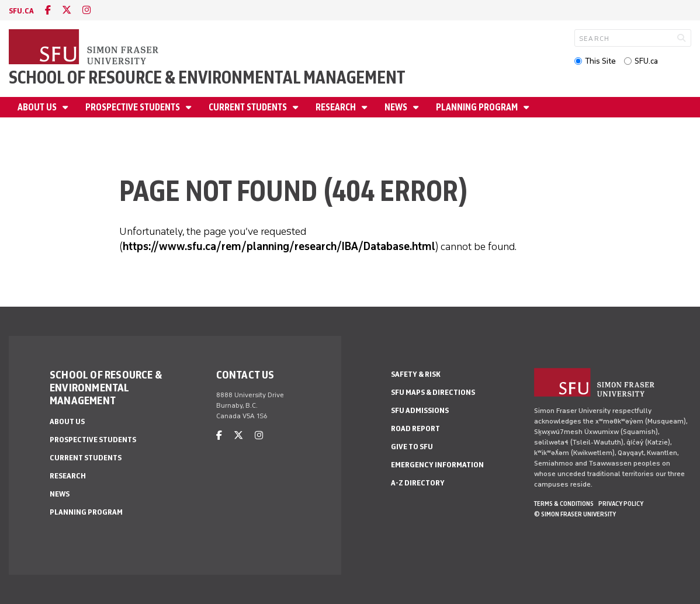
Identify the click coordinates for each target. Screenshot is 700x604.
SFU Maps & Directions (433, 392)
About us (38, 107)
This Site (600, 61)
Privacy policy (621, 504)
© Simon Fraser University (575, 514)
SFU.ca (646, 61)
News (397, 107)
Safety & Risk (416, 374)
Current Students (249, 107)
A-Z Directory (418, 483)
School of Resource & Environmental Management (207, 77)
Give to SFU (412, 447)
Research (337, 107)
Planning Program (478, 107)
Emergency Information (437, 465)
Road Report (415, 428)
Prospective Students (134, 107)
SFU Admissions (420, 410)
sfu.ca (21, 11)
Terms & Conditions (564, 504)
